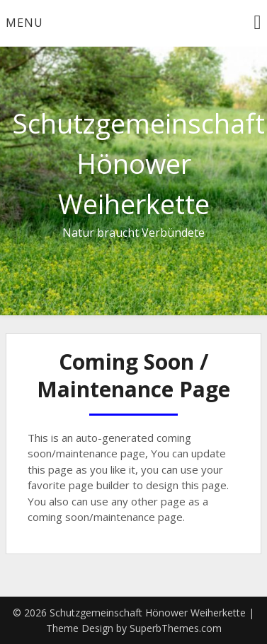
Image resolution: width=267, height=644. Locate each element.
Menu (24, 23)
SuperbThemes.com (176, 628)
